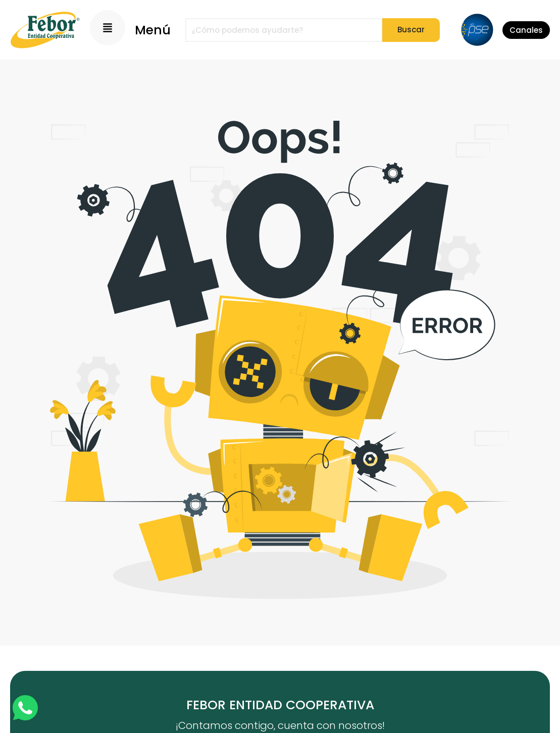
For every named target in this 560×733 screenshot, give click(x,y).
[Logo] (45, 30)
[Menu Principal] (108, 28)
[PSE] (477, 30)
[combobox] (284, 30)
